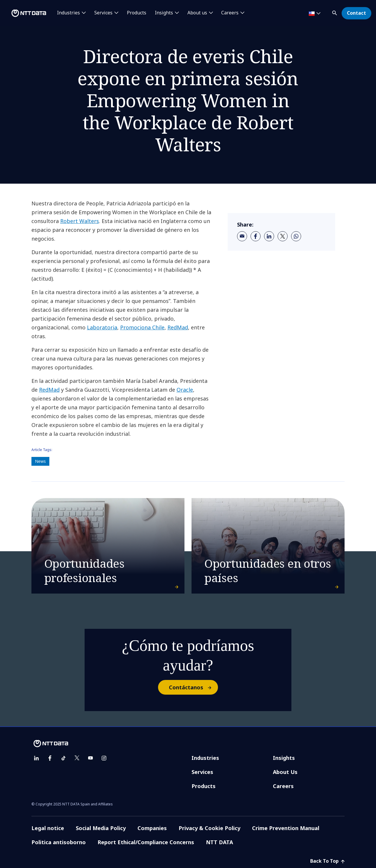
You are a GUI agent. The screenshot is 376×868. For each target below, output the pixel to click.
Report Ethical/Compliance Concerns (146, 842)
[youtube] (90, 758)
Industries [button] (68, 13)
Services (202, 772)
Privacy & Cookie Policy (209, 828)
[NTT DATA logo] (24, 13)
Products (137, 13)
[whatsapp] (296, 236)
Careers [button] (230, 13)
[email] (242, 236)
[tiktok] (63, 758)
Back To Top (327, 861)
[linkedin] (269, 236)
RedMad (178, 327)
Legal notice (48, 828)
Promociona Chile (142, 327)
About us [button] (197, 13)
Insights (284, 758)
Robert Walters (80, 221)
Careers (283, 786)
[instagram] (104, 758)
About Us (285, 772)
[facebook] (256, 236)
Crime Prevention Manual (286, 828)
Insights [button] (164, 13)
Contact (356, 13)
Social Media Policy (101, 828)
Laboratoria (102, 327)
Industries (205, 758)
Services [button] (103, 13)
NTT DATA (219, 842)
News (40, 461)
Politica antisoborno (59, 842)
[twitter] (283, 236)
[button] (335, 12)
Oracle (185, 390)
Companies (152, 828)
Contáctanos (193, 687)
